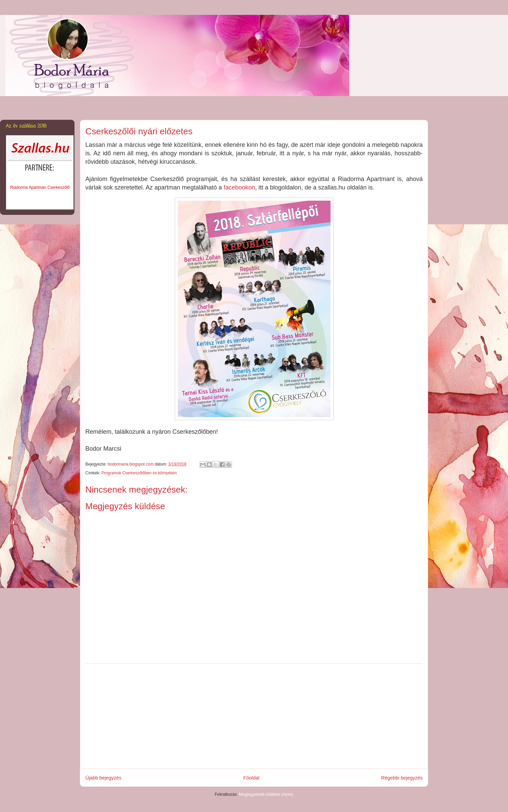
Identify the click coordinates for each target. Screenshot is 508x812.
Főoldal (251, 778)
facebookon (239, 187)
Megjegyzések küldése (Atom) (266, 794)
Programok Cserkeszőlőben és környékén (139, 473)
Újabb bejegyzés (103, 778)
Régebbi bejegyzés (402, 778)
